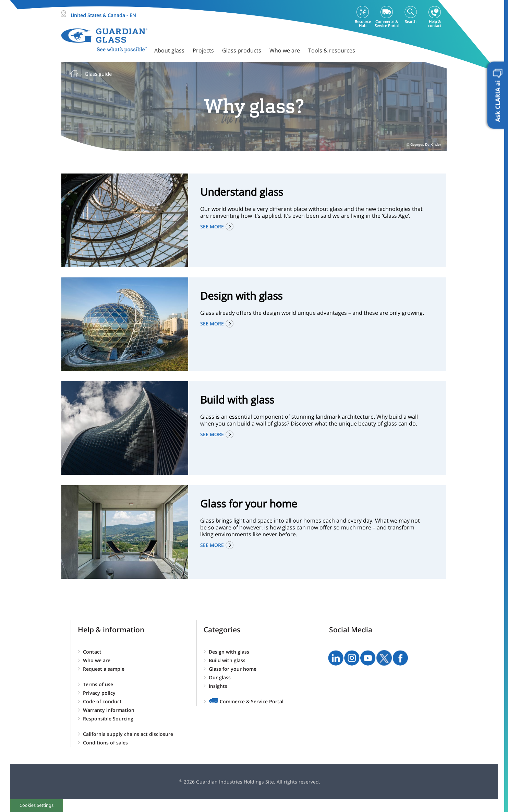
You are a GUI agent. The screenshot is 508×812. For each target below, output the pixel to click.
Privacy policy (99, 693)
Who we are (97, 660)
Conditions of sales (105, 743)
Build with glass (227, 660)
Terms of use (98, 684)
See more (212, 226)
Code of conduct (102, 701)
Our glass (220, 677)
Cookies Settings (37, 805)
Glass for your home (233, 669)
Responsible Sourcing (108, 719)
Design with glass (229, 652)
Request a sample (104, 669)
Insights (218, 686)
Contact (92, 652)
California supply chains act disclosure (128, 734)
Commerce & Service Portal (252, 701)
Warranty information (109, 710)
